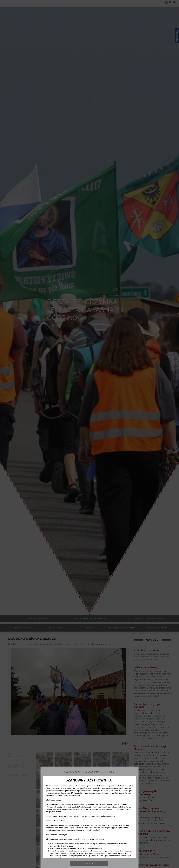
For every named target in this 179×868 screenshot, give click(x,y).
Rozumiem (89, 863)
